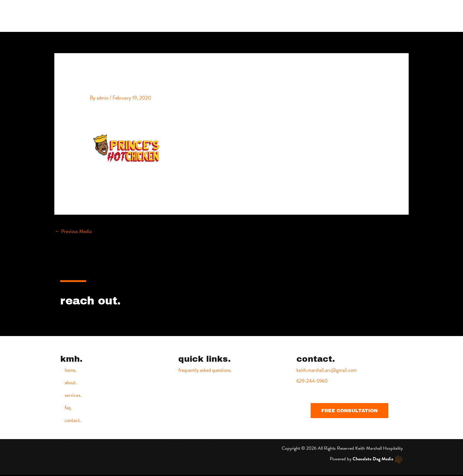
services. (346, 16)
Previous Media (74, 231)
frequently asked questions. (206, 370)
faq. (370, 16)
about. (319, 16)
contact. (394, 16)
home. (294, 16)
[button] (349, 410)
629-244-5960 (313, 381)
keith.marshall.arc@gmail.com (328, 370)
